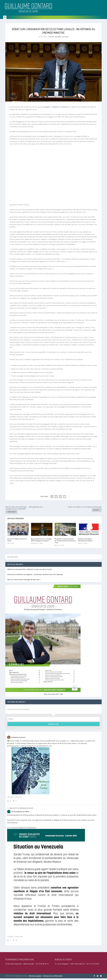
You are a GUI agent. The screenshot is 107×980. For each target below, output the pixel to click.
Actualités (58, 38)
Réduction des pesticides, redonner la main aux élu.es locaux (30, 571)
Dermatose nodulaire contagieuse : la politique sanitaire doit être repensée (35, 576)
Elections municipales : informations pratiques (85, 541)
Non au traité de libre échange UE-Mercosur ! (24, 581)
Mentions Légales (35, 978)
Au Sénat (65, 38)
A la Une (51, 38)
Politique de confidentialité (53, 978)
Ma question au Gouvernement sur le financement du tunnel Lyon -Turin (65, 542)
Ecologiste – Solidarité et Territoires (55, 109)
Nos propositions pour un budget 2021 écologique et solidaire (41, 541)
